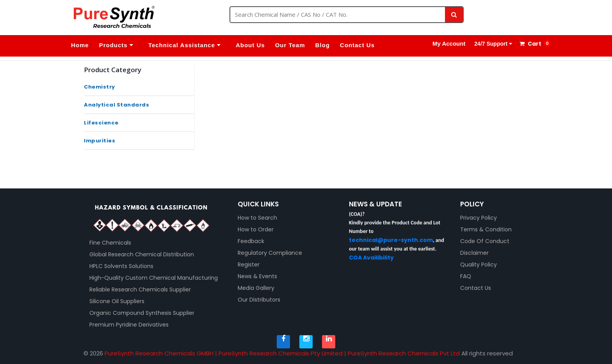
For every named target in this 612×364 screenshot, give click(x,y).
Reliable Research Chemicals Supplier (140, 289)
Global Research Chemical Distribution (142, 254)
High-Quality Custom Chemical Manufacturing (154, 278)
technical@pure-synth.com (391, 244)
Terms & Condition (486, 229)
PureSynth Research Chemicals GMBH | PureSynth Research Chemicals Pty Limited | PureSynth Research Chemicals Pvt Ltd (282, 353)
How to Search (257, 218)
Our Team (290, 45)
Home (80, 45)
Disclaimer (474, 253)
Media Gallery (256, 288)
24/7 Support (492, 44)
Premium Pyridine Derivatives (129, 325)
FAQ (466, 276)
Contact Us (357, 45)
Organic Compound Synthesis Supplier (142, 313)
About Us (250, 45)
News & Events (257, 276)
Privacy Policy (479, 218)
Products (116, 45)
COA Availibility (371, 262)
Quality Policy (479, 265)
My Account (449, 44)
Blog (323, 45)
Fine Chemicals (110, 243)
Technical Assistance (185, 45)
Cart (530, 44)
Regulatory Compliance (270, 253)
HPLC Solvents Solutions (121, 266)
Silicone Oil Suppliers (117, 301)
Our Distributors (259, 300)
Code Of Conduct (485, 241)
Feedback (251, 241)
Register (249, 265)
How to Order (256, 229)
